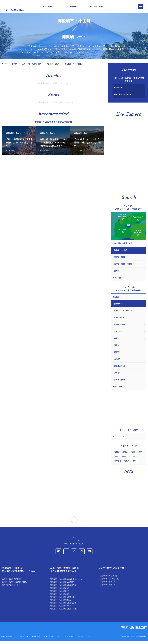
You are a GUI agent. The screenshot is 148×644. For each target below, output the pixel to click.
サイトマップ (80, 640)
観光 (140, 455)
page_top (74, 522)
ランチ (132, 460)
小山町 (127, 464)
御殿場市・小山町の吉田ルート (62, 594)
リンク (90, 640)
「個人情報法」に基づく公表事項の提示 (28, 640)
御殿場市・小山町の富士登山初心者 (63, 606)
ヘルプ (60, 640)
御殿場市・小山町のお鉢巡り (61, 603)
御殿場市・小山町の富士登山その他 (63, 612)
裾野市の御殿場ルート (10, 588)
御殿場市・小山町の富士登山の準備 (63, 588)
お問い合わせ (69, 640)
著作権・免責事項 (49, 640)
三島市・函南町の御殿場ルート (14, 582)
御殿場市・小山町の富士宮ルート (62, 600)
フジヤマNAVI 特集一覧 (107, 588)
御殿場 (117, 455)
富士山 (126, 455)
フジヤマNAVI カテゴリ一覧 (109, 582)
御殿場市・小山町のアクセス (61, 609)
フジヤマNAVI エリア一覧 (108, 579)
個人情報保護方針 (7, 640)
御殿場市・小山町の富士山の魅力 (62, 585)
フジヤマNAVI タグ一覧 (107, 585)
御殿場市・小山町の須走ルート (62, 597)
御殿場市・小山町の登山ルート (62, 591)
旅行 (135, 464)
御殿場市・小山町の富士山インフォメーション (67, 582)
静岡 (116, 460)
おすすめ (118, 464)
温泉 (133, 455)
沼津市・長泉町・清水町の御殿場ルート (17, 585)
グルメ (124, 460)
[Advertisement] (53, 181)
